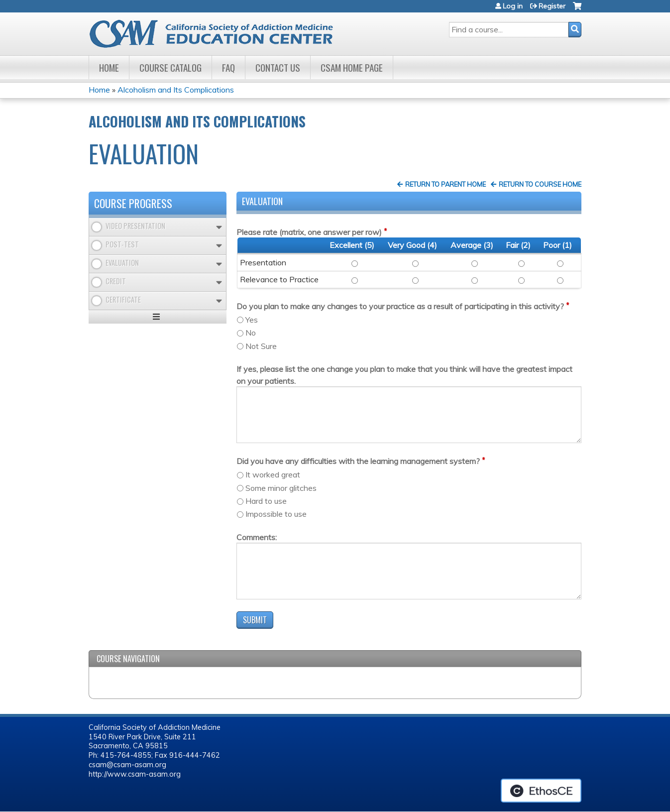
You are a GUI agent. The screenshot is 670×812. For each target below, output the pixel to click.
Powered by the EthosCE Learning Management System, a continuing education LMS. (541, 791)
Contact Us (278, 67)
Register (552, 6)
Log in (513, 6)
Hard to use (266, 501)
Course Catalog (170, 67)
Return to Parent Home (446, 184)
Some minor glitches (281, 488)
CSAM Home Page (352, 67)
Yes (252, 320)
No (251, 333)
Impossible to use (276, 514)
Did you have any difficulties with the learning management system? (358, 461)
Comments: (257, 537)
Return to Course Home (540, 184)
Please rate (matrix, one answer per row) (309, 232)
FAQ (228, 67)
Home (109, 67)
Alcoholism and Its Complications (176, 90)
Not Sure (261, 346)
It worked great (273, 474)
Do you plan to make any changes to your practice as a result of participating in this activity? (400, 306)
